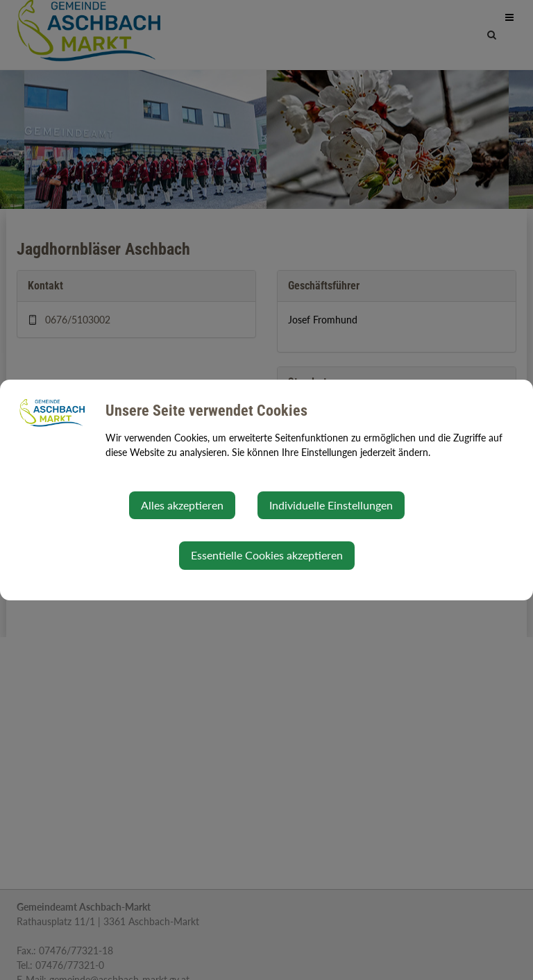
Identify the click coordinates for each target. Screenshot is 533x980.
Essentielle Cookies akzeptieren (267, 555)
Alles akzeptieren (182, 505)
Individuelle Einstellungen (331, 505)
